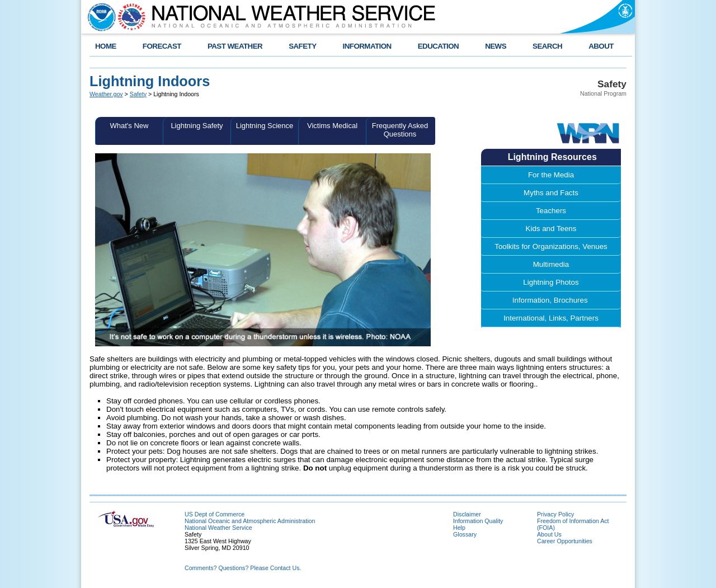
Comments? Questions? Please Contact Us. (243, 568)
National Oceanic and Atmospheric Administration (250, 521)
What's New (129, 126)
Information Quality (478, 521)
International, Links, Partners (551, 318)
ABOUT (601, 46)
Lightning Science (265, 126)
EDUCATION (438, 46)
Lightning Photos (551, 282)
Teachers (551, 211)
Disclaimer (467, 514)
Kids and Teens (551, 229)
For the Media (551, 175)
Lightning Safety (197, 126)
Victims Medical (332, 126)
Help (459, 528)
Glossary (465, 534)
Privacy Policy (555, 514)
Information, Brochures (551, 300)
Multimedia (551, 264)
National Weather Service (218, 528)
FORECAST (162, 46)
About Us (549, 534)
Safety (138, 94)
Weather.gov (106, 94)
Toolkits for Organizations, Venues (551, 246)
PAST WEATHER (235, 46)
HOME (106, 46)
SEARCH (547, 46)
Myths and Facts (551, 193)
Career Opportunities (565, 541)
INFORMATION (367, 46)
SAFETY (302, 46)
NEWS (496, 46)
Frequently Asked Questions (400, 130)
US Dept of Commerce (215, 514)
